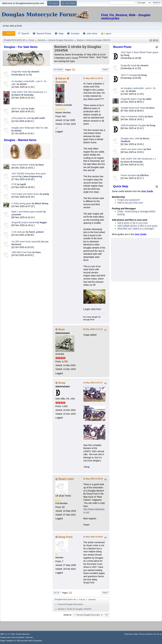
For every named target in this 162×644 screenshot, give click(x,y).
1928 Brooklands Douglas (133, 125)
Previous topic (87, 57)
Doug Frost (65, 537)
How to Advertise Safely (23, 165)
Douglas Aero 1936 (130, 138)
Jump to (67, 615)
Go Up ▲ (158, 634)
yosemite (16, 215)
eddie (149, 99)
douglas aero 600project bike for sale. (30, 128)
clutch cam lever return (132, 149)
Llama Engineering (32, 176)
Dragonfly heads (20, 72)
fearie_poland (36, 232)
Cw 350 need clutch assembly (26, 242)
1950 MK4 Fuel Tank (22, 252)
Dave (41, 165)
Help (136, 634)
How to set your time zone (130, 203)
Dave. (38, 252)
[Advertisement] (26, 281)
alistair (23, 84)
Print (105, 70)
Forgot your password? (129, 200)
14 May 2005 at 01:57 (93, 383)
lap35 (23, 184)
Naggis (43, 222)
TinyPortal (128, 634)
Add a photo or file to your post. (133, 223)
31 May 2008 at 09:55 (93, 537)
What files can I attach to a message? (136, 229)
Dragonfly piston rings (131, 99)
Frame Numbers (129, 175)
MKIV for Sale (18, 109)
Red (149, 149)
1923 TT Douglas (129, 75)
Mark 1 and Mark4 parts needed (27, 212)
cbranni (35, 72)
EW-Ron (144, 175)
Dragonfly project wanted (24, 222)
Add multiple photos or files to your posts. (138, 226)
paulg (46, 194)
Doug (126, 55)
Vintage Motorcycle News (133, 108)
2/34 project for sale (21, 118)
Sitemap (30, 637)
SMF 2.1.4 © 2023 (8, 634)
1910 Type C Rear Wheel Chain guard (139, 52)
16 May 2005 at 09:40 (93, 479)
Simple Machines (23, 634)
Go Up (56, 593)
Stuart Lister (66, 479)
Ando (32, 109)
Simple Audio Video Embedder (12, 637)
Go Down (58, 70)
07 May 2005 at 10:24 (93, 78)
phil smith (40, 118)
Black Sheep (42, 203)
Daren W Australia (24, 95)
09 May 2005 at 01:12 (93, 329)
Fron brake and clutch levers (26, 194)
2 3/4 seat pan (19, 232)
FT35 (14, 184)
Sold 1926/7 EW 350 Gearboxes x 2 (29, 92)
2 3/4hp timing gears (22, 203)
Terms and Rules (146, 634)
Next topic (102, 57)
